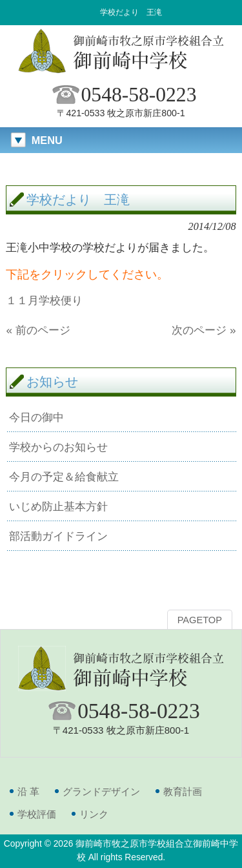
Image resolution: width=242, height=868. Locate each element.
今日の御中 (36, 417)
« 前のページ (38, 330)
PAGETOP (200, 620)
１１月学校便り (44, 300)
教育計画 (183, 791)
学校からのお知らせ (58, 447)
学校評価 (37, 814)
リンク (94, 814)
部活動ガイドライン (58, 536)
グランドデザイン (101, 791)
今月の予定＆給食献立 (64, 477)
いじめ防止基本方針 (58, 506)
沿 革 (28, 791)
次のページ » (204, 330)
